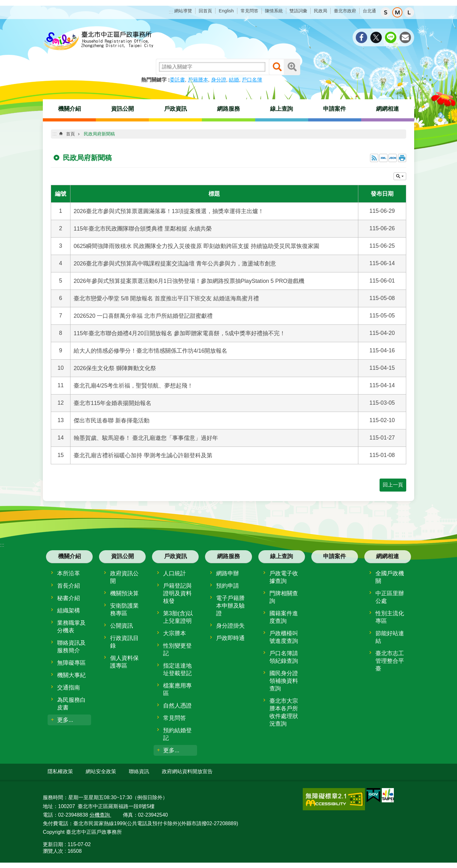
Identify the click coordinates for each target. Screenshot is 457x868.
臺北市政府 (345, 11)
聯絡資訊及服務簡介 (71, 647)
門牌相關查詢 (284, 597)
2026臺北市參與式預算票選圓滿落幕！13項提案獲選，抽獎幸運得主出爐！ (169, 211)
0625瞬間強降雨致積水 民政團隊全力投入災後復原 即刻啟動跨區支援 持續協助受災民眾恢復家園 (196, 246)
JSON (393, 158)
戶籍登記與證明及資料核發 (177, 593)
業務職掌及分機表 (71, 627)
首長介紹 (69, 586)
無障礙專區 (71, 663)
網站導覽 (183, 11)
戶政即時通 (230, 638)
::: (171, 12)
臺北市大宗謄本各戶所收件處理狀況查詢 (284, 712)
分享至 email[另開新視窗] (405, 37)
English (226, 11)
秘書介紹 (69, 598)
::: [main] (54, 134)
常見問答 (249, 11)
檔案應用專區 (177, 689)
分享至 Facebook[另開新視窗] (361, 37)
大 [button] (409, 12)
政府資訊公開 (124, 577)
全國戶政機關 (390, 577)
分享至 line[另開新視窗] (391, 37)
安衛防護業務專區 (124, 610)
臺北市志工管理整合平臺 (390, 661)
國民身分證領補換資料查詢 (284, 681)
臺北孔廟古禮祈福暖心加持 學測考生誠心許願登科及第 (143, 455)
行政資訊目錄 (124, 642)
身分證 (219, 80)
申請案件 (334, 109)
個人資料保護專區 (124, 662)
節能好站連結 (390, 637)
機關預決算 (124, 593)
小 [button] (386, 12)
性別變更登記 (177, 649)
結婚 (234, 80)
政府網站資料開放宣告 (187, 771)
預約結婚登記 (177, 734)
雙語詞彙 (298, 11)
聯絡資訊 (139, 771)
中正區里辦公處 (390, 597)
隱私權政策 (60, 771)
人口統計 (175, 573)
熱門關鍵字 (154, 80)
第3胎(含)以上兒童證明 (178, 617)
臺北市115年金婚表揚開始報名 (113, 403)
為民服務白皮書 (71, 704)
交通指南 (69, 688)
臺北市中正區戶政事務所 (98, 41)
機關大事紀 (71, 675)
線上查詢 (281, 109)
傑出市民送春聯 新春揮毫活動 (112, 421)
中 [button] (397, 12)
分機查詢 (100, 814)
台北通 (369, 11)
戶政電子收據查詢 (284, 577)
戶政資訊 (176, 109)
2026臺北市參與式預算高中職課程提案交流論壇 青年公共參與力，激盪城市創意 (175, 264)
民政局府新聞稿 (99, 134)
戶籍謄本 (198, 80)
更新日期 (53, 844)
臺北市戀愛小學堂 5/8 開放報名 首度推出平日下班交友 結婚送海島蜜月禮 (166, 298)
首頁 (70, 134)
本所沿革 (69, 573)
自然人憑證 (177, 706)
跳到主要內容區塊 (3, 3)
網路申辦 (228, 573)
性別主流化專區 (390, 617)
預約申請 (228, 586)
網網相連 (387, 109)
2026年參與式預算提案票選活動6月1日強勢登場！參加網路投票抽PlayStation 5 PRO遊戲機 (189, 281)
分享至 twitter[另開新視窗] (376, 37)
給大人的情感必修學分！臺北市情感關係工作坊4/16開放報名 (150, 351)
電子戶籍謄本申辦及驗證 (230, 606)
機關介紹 (70, 109)
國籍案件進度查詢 (284, 617)
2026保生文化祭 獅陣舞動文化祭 (115, 368)
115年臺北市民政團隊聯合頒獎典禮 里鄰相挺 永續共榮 (143, 229)
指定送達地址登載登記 (177, 669)
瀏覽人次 (53, 851)
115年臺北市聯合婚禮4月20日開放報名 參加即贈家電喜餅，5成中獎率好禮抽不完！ (179, 333)
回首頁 (205, 11)
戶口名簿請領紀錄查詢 (284, 657)
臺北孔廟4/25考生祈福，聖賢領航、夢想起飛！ (133, 386)
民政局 (321, 11)
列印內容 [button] (402, 158)
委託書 (177, 80)
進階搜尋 (292, 67)
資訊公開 (123, 109)
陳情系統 (274, 11)
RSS (374, 158)
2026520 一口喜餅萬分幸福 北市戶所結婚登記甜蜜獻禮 (143, 316)
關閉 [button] (400, 176)
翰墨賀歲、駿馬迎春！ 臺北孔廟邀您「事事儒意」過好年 (146, 438)
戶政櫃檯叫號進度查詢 (284, 637)
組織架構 (69, 610)
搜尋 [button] (277, 67)
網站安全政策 (101, 771)
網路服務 (228, 109)
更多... (65, 720)
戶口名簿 (252, 80)
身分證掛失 (230, 626)
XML (383, 158)
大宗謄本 (175, 633)
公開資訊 (122, 626)
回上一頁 (393, 485)
